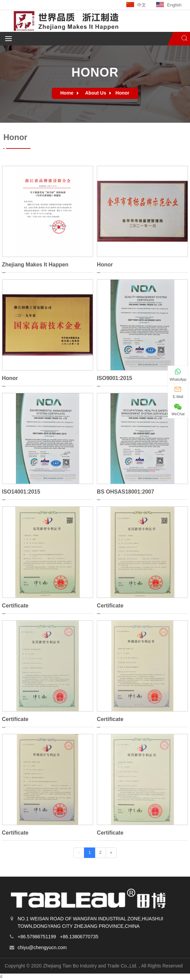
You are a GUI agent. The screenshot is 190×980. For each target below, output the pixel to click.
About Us (96, 93)
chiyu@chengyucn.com (42, 947)
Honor (122, 93)
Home (67, 93)
